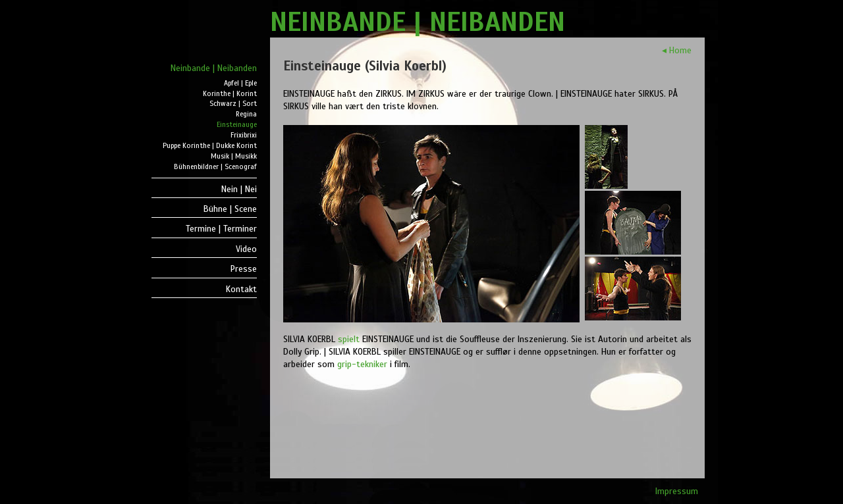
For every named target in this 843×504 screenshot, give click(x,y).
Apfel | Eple (240, 83)
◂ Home (677, 50)
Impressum (677, 491)
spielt (349, 339)
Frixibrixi (244, 135)
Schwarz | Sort (233, 104)
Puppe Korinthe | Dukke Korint (210, 146)
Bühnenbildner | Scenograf (215, 167)
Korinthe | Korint (230, 94)
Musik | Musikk (234, 156)
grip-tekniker (362, 364)
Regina (246, 114)
